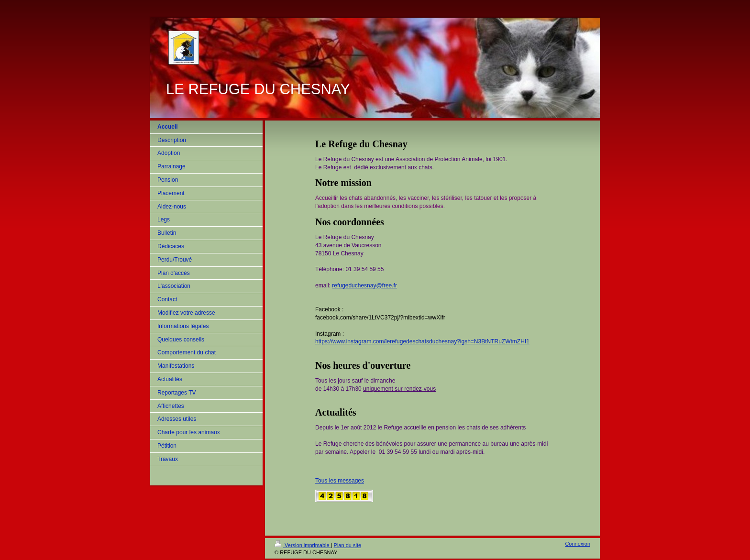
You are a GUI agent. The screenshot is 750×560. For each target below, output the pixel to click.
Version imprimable (303, 545)
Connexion (578, 544)
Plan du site (347, 545)
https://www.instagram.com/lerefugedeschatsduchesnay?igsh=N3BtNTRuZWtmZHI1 (422, 341)
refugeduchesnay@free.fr (364, 285)
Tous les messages (340, 481)
